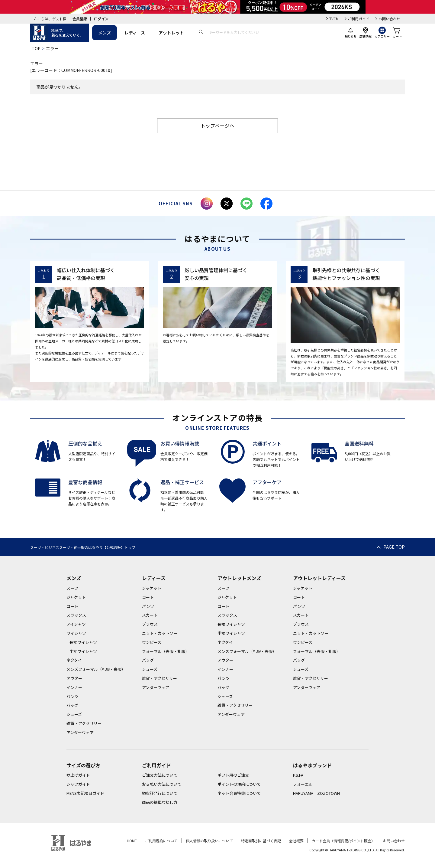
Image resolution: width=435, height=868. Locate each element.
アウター (74, 678)
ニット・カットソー (160, 633)
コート (72, 606)
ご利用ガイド (359, 19)
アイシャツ (76, 624)
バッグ (72, 705)
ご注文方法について (160, 775)
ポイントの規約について (239, 784)
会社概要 (296, 841)
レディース (135, 33)
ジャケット (76, 597)
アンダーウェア (80, 732)
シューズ (74, 714)
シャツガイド (78, 784)
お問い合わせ (389, 19)
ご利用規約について (161, 841)
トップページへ (217, 126)
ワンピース (152, 642)
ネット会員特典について (239, 793)
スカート (150, 615)
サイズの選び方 (83, 765)
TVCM (334, 19)
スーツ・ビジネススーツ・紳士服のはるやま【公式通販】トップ (83, 547)
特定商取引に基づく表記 (261, 841)
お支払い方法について (162, 784)
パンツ (72, 696)
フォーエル (303, 784)
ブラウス (150, 624)
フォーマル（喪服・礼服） (166, 651)
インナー (74, 687)
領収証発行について (160, 793)
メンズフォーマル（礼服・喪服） (96, 669)
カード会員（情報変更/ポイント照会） (343, 841)
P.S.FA (298, 775)
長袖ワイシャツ (83, 642)
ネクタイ (74, 660)
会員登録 (80, 19)
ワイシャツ (76, 633)
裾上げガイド (78, 775)
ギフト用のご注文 (233, 775)
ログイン (101, 19)
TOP (36, 48)
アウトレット (171, 33)
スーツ (72, 588)
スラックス (76, 615)
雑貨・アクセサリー (84, 723)
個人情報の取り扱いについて (209, 841)
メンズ (105, 33)
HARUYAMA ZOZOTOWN (316, 793)
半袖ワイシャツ (83, 651)
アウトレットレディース (319, 578)
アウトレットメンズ (239, 578)
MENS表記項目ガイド (85, 793)
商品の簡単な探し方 (160, 802)
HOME (132, 841)
